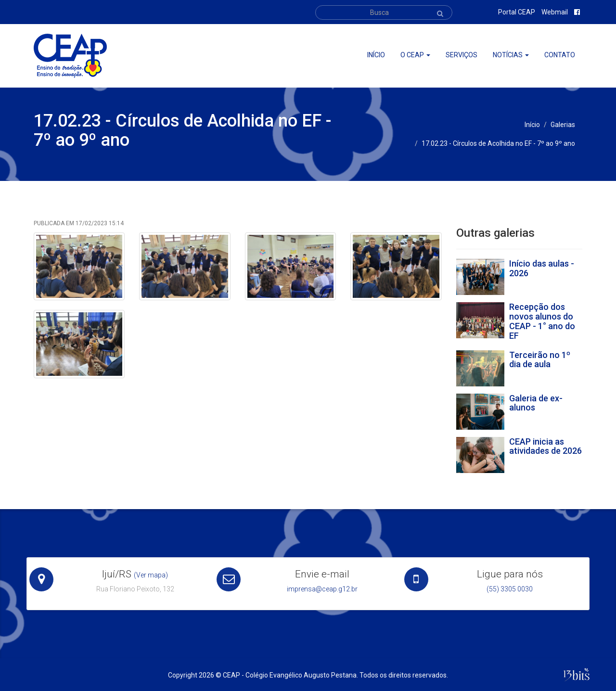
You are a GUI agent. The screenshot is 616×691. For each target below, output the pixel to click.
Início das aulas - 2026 (542, 268)
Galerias (563, 125)
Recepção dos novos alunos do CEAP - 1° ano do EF (542, 321)
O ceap (415, 55)
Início (376, 55)
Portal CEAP (517, 12)
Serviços (462, 55)
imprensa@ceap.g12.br (322, 589)
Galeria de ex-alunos (536, 403)
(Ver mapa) (151, 575)
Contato (560, 55)
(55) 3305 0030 (510, 589)
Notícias (511, 55)
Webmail (555, 12)
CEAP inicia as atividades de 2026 (545, 446)
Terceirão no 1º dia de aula (540, 360)
